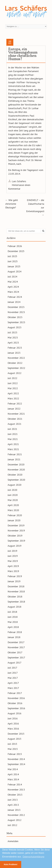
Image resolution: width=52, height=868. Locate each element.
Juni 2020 (13, 495)
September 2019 (16, 541)
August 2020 (14, 485)
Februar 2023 (15, 348)
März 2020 (13, 510)
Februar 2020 (15, 515)
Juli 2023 (12, 332)
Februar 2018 (15, 632)
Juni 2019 (13, 556)
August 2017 (14, 663)
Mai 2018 (13, 622)
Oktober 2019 (15, 536)
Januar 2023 (14, 353)
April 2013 (13, 805)
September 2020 (16, 480)
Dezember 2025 (16, 251)
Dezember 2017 (16, 642)
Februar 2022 (15, 404)
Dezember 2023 (16, 307)
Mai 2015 (13, 749)
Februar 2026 (15, 246)
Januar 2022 (14, 409)
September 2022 (16, 368)
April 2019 (13, 566)
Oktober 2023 (15, 317)
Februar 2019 (15, 576)
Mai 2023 (13, 337)
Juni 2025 (13, 261)
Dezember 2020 (16, 464)
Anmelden (13, 841)
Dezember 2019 (16, 525)
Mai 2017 (13, 678)
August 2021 (14, 424)
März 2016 (13, 729)
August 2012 (14, 820)
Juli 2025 (12, 256)
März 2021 (13, 449)
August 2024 (14, 271)
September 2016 (16, 708)
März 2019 (13, 571)
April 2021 (13, 444)
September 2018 (16, 602)
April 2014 (13, 774)
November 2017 (16, 647)
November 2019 (16, 531)
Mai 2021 (13, 439)
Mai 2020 (13, 500)
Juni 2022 (13, 383)
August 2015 (14, 739)
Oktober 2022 (15, 363)
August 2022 (14, 373)
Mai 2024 (13, 282)
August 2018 (14, 607)
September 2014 (16, 764)
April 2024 (13, 287)
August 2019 (14, 546)
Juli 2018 (12, 612)
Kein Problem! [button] (11, 864)
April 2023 (13, 343)
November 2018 (16, 591)
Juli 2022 (12, 378)
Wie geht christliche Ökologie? (12, 204)
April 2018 (13, 627)
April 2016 (13, 724)
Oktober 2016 (15, 703)
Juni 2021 (13, 434)
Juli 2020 (12, 490)
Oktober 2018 (15, 597)
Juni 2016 (13, 718)
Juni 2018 (13, 617)
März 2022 (13, 398)
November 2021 (16, 414)
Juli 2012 (12, 825)
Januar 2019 (14, 581)
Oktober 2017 (15, 652)
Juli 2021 (12, 429)
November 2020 (16, 470)
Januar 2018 (14, 637)
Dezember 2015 (16, 734)
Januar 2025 (14, 266)
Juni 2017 (13, 673)
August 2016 (14, 713)
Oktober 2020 (15, 475)
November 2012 (16, 815)
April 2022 (13, 393)
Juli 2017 (12, 668)
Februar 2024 (15, 297)
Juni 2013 (13, 800)
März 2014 (13, 779)
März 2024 (13, 292)
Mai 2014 (13, 769)
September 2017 (16, 657)
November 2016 (16, 698)
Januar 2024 (14, 302)
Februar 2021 (15, 454)
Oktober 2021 (15, 419)
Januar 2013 (14, 810)
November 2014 (16, 759)
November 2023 (16, 312)
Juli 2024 (12, 277)
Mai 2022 (13, 388)
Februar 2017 (15, 693)
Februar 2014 (15, 784)
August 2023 (14, 327)
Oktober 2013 (15, 795)
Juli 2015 (12, 744)
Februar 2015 (15, 754)
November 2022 (16, 358)
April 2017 (13, 683)
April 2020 (13, 505)
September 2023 (16, 322)
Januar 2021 (14, 459)
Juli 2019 (12, 551)
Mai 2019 (13, 561)
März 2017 (13, 688)
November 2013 (16, 790)
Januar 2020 (14, 520)
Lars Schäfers (19, 181)
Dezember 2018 (16, 586)
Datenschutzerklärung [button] (33, 857)
